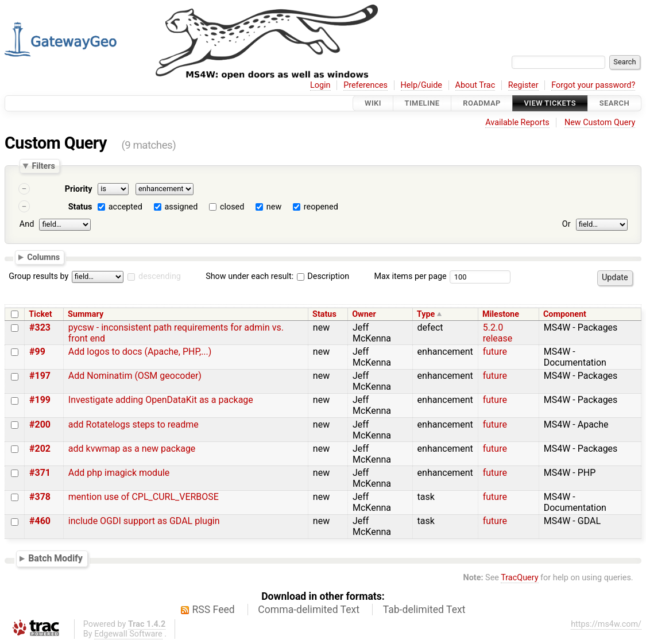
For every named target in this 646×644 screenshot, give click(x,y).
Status (80, 207)
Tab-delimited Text (424, 610)
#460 (40, 521)
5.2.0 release (498, 333)
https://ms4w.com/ (606, 624)
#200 (40, 424)
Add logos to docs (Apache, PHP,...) (140, 352)
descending (160, 276)
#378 (40, 497)
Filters (43, 166)
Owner (364, 314)
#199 (40, 400)
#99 (37, 352)
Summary (86, 314)
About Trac (475, 85)
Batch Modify (55, 558)
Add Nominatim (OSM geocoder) (135, 376)
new (274, 207)
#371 (40, 473)
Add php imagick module (119, 473)
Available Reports (517, 123)
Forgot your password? (593, 85)
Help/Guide (421, 85)
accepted (125, 207)
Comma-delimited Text (309, 610)
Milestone (501, 314)
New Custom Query (600, 123)
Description (323, 276)
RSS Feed (214, 610)
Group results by (38, 276)
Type (426, 314)
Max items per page (410, 276)
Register (523, 85)
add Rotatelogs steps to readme (134, 424)
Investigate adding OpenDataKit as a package (161, 400)
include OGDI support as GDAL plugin (144, 521)
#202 (40, 449)
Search (614, 103)
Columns (43, 257)
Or (566, 224)
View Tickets (550, 103)
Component (565, 314)
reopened (321, 207)
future (495, 352)
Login (320, 85)
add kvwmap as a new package (132, 449)
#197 (40, 376)
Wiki (373, 103)
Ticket (40, 314)
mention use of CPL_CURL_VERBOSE (144, 497)
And (27, 224)
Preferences (365, 85)
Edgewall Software (128, 634)
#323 (40, 327)
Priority (79, 189)
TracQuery (519, 578)
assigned (181, 207)
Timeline (422, 103)
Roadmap (482, 103)
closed (232, 207)
